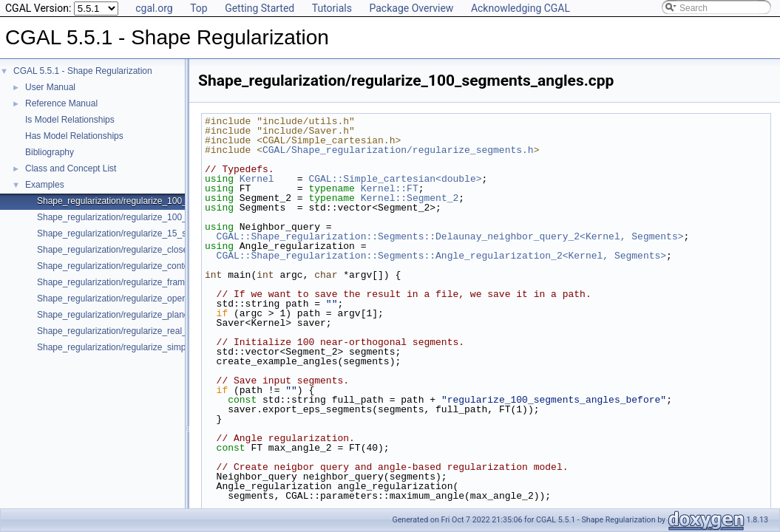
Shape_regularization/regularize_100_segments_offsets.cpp (155, 217)
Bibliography (50, 152)
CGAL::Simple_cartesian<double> (395, 179)
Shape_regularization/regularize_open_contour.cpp (138, 299)
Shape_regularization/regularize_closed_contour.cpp (140, 250)
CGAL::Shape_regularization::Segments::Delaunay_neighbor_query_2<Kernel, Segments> (450, 236)
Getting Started (260, 8)
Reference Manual (61, 103)
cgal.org (154, 8)
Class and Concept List (71, 168)
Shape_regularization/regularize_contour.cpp (125, 266)
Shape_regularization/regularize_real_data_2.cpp (134, 331)
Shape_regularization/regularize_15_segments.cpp (137, 233)
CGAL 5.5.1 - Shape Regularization (83, 71)
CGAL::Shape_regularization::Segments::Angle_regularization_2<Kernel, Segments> (441, 256)
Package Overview (411, 8)
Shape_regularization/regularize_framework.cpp (131, 282)
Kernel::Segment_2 (410, 198)
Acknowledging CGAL (520, 8)
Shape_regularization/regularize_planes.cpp (123, 315)
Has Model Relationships (74, 136)
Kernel (257, 179)
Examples (45, 185)
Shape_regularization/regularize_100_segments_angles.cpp (155, 201)
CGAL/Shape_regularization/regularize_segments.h (398, 150)
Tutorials (332, 8)
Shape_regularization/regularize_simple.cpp (123, 347)
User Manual (50, 87)
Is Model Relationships (70, 120)
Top (199, 8)
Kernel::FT (390, 188)
